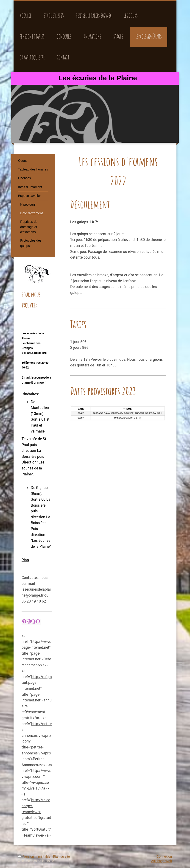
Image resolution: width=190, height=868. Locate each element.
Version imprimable (35, 857)
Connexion (164, 857)
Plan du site (61, 857)
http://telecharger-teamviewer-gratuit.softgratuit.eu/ (36, 811)
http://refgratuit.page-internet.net (37, 682)
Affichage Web (161, 861)
